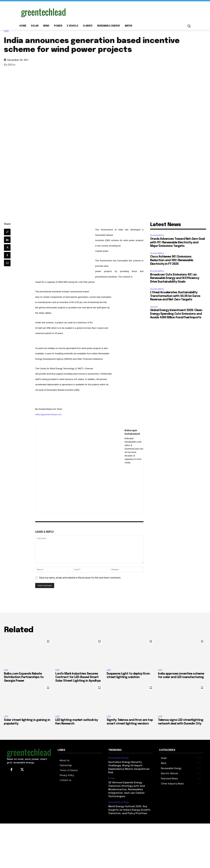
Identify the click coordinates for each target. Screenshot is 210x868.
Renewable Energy (118, 758)
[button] (189, 26)
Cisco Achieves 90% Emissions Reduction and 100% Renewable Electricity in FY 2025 (172, 260)
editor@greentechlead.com (48, 414)
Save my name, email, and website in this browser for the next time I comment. (80, 578)
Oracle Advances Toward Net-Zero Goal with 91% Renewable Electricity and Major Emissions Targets (177, 242)
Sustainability (157, 235)
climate (154, 307)
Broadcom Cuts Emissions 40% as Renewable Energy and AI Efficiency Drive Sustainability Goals (175, 278)
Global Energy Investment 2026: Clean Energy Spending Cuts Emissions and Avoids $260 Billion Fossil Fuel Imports (176, 314)
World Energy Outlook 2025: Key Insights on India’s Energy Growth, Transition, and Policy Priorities (130, 810)
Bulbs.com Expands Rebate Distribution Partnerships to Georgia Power (24, 677)
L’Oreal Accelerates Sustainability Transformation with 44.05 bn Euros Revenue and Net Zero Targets (175, 296)
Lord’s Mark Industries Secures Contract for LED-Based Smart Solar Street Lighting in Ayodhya (78, 677)
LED (7, 31)
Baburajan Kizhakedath (132, 432)
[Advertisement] (130, 12)
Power (112, 778)
